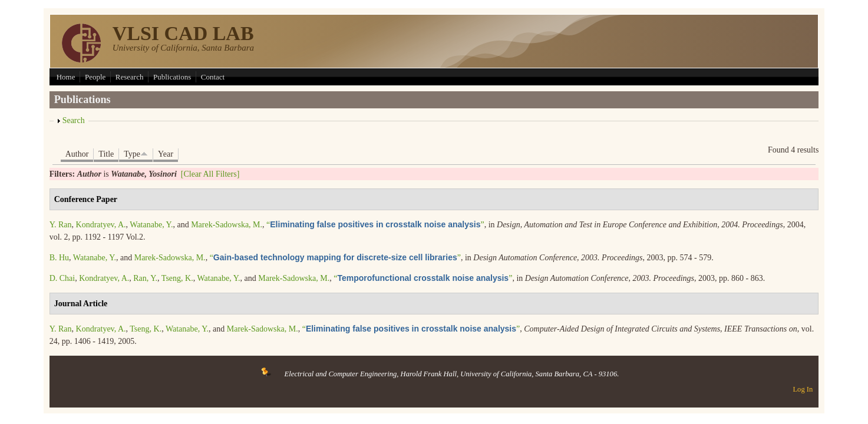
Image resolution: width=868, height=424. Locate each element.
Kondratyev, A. (101, 225)
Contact (213, 77)
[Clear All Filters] (210, 174)
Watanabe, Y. (151, 225)
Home (66, 77)
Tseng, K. (177, 278)
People (95, 77)
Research (130, 77)
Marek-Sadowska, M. (227, 225)
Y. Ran (61, 225)
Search (74, 120)
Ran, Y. (145, 278)
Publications (172, 77)
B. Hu (59, 258)
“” (375, 225)
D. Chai (62, 278)
